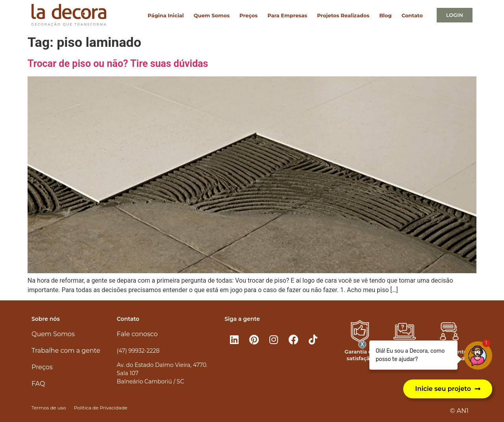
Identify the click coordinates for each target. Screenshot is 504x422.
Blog (385, 15)
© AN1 (459, 411)
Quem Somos (212, 15)
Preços (248, 15)
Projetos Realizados (343, 15)
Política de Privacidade (100, 408)
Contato (412, 15)
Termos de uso (49, 408)
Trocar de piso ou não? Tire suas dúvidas (118, 64)
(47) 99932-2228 (138, 351)
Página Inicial (166, 15)
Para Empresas (287, 15)
